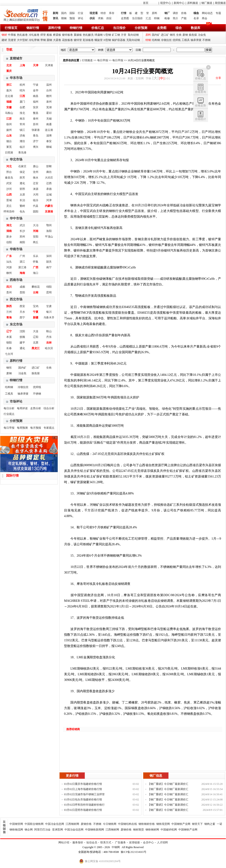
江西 (22, 96)
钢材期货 (138, 830)
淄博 (49, 136)
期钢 (64, 18)
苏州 (36, 124)
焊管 (43, 35)
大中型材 (22, 40)
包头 (22, 212)
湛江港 (22, 267)
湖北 (9, 225)
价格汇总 (98, 28)
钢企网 (29, 830)
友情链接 (134, 842)
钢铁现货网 (163, 824)
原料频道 (193, 3)
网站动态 (207, 13)
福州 (36, 102)
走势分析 (36, 408)
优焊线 (177, 40)
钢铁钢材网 (152, 830)
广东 (9, 256)
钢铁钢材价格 (147, 824)
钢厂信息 (156, 776)
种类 (101, 50)
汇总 (148, 18)
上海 (22, 65)
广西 (36, 267)
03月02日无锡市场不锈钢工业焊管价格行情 (84, 795)
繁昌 (36, 113)
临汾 (36, 200)
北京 (9, 65)
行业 (81, 13)
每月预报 (36, 428)
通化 (22, 348)
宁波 (36, 85)
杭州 (22, 85)
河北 (9, 166)
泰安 (49, 141)
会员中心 (148, 842)
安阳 (36, 237)
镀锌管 (78, 40)
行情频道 (87, 60)
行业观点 (9, 414)
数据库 (196, 28)
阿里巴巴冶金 (42, 830)
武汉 (22, 225)
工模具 (186, 40)
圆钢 (49, 40)
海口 (36, 273)
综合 (179, 28)
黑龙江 (36, 348)
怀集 (36, 262)
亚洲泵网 (58, 830)
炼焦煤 (193, 35)
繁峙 (22, 206)
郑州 (22, 237)
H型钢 (107, 40)
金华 (36, 90)
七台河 (9, 354)
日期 (138, 50)
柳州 (9, 273)
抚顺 (22, 337)
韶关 (49, 262)
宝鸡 (36, 306)
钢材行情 (33, 28)
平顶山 (49, 237)
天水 (22, 312)
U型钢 (107, 35)
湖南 (9, 231)
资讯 (55, 18)
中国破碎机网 (169, 830)
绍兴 (22, 90)
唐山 (36, 166)
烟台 (9, 141)
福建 (9, 102)
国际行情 (12, 476)
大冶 (36, 225)
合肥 (22, 107)
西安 (22, 306)
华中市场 (16, 218)
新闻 (55, 13)
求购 (101, 18)
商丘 (36, 242)
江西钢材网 (72, 824)
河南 (36, 231)
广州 (22, 256)
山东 (9, 136)
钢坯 (173, 35)
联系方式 (106, 842)
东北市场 (16, 324)
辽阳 (36, 337)
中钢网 (116, 847)
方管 (124, 35)
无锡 (49, 119)
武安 (9, 183)
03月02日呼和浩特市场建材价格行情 (84, 805)
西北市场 (16, 299)
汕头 (9, 262)
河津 (49, 200)
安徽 (9, 107)
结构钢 (156, 40)
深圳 (49, 256)
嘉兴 (9, 90)
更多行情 (72, 776)
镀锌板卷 (67, 35)
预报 (72, 18)
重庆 (9, 71)
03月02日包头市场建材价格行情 (83, 800)
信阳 (9, 242)
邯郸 (49, 166)
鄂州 (49, 225)
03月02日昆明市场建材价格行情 (83, 810)
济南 (22, 136)
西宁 (22, 318)
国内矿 (156, 35)
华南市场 (16, 249)
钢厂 (167, 13)
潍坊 (22, 141)
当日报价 (137, 18)
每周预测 (22, 428)
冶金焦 (202, 35)
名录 (196, 18)
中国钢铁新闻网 (95, 830)
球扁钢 (99, 35)
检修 (167, 18)
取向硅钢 (133, 35)
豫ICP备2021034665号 (134, 852)
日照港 (9, 153)
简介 (175, 18)
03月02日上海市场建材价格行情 (83, 789)
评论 (81, 18)
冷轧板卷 (34, 35)
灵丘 (9, 206)
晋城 (9, 200)
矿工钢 (116, 35)
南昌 (36, 96)
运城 (49, 195)
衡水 (36, 178)
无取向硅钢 (133, 40)
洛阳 (49, 231)
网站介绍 (64, 842)
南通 (49, 124)
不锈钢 (206, 40)
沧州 (36, 172)
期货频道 (220, 3)
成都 (22, 287)
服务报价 (78, 842)
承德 (49, 189)
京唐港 (49, 212)
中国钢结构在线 (127, 824)
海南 (22, 273)
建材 (4, 40)
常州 (22, 124)
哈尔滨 (49, 348)
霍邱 (49, 113)
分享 (218, 78)
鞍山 (49, 331)
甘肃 (49, 306)
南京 (22, 119)
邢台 (9, 172)
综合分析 (49, 408)
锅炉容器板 (119, 40)
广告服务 (120, 842)
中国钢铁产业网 (181, 824)
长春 (9, 348)
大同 (36, 195)
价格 (184, 13)
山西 (9, 195)
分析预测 (141, 28)
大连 (36, 331)
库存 (112, 13)
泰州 (36, 119)
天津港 (49, 65)
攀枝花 (36, 287)
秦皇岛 (9, 178)
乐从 (36, 256)
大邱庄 (49, 178)
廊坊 (49, 172)
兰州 (9, 312)
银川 (49, 312)
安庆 (36, 107)
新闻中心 (179, 3)
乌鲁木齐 (49, 318)
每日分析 (9, 408)
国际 (72, 13)
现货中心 (166, 3)
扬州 (9, 130)
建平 (22, 343)
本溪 (9, 337)
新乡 (9, 237)
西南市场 (16, 280)
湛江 (22, 262)
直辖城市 (16, 58)
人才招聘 (162, 842)
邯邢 (22, 189)
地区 (63, 50)
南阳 (22, 242)
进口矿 (165, 35)
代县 (36, 206)
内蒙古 (49, 206)
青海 (9, 318)
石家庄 (22, 166)
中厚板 (12, 35)
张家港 (36, 130)
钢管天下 (197, 824)
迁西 (49, 183)
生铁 (179, 35)
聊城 (49, 147)
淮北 (22, 113)
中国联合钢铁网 (34, 824)
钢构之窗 (210, 824)
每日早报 (9, 428)
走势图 (125, 18)
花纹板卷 (67, 40)
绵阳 (49, 287)
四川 (9, 287)
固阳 (36, 212)
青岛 (36, 136)
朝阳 (9, 343)
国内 (64, 13)
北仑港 (9, 96)
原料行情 (54, 28)
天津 (36, 65)
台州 (49, 90)
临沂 (22, 147)
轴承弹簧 (196, 40)
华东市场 (16, 78)
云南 (36, 292)
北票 (36, 343)
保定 (22, 172)
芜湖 (49, 107)
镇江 (22, 130)
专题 (218, 13)
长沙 (22, 231)
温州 (49, 85)
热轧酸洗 (88, 35)
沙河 (9, 189)
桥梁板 (57, 35)
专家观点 (49, 428)
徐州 (9, 124)
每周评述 (22, 408)
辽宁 (9, 331)
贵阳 (22, 292)
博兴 (36, 147)
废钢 (185, 35)
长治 (22, 200)
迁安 (36, 183)
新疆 (36, 318)
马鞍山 (9, 113)
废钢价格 (86, 824)
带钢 (43, 40)
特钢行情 (76, 28)
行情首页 (11, 28)
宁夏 (36, 312)
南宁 (49, 267)
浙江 (9, 85)
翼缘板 (78, 35)
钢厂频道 (207, 3)
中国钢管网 (16, 824)
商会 (205, 18)
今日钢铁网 (110, 824)
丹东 (49, 337)
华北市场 (16, 159)
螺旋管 (99, 40)
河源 (9, 267)
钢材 (4, 35)
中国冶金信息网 (55, 824)
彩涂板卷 (88, 40)
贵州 (9, 292)
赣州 (49, 96)
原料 (155, 13)
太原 (22, 195)
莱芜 (9, 147)
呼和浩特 (9, 212)
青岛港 (22, 153)
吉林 (49, 343)
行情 (124, 13)
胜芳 (22, 178)
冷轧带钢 (34, 40)
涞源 (36, 189)
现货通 (94, 13)
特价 (103, 13)
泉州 (49, 102)
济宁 (36, 141)
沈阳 (22, 331)
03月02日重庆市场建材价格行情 (83, 784)
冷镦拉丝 (166, 40)
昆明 (49, 292)
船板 (49, 35)
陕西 (9, 306)
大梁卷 (57, 40)
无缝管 (12, 40)
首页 (146, 3)
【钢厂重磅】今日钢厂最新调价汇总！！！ (168, 784)
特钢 (157, 18)
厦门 (22, 102)
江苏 (9, 119)
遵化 (22, 183)
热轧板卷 (22, 35)
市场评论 (16, 401)
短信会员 (92, 842)
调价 (175, 13)
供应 (92, 18)
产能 (184, 18)
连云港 (49, 130)
